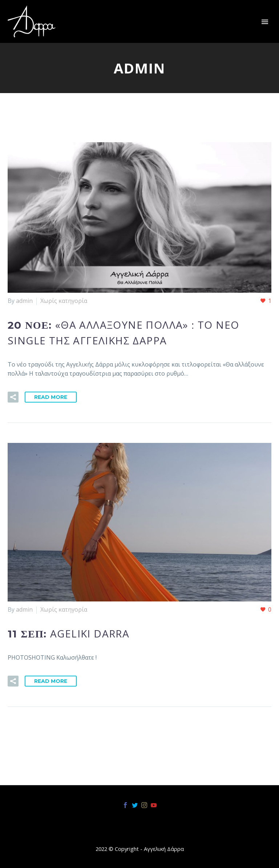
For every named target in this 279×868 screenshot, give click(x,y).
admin (24, 301)
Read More (51, 397)
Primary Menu (265, 22)
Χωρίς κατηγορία (64, 301)
